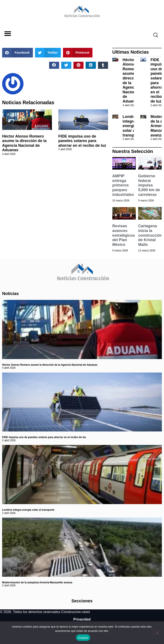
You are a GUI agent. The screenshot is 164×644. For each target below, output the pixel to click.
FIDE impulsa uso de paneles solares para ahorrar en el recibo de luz (82, 141)
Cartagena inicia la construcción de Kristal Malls (150, 235)
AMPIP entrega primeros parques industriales (123, 185)
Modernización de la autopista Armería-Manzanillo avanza (37, 582)
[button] (8, 34)
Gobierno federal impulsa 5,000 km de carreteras (149, 185)
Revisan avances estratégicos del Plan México (124, 235)
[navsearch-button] (154, 36)
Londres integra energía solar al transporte (132, 126)
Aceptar (83, 638)
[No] (157, 632)
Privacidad (82, 619)
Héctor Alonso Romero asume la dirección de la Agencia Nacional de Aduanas (24, 143)
